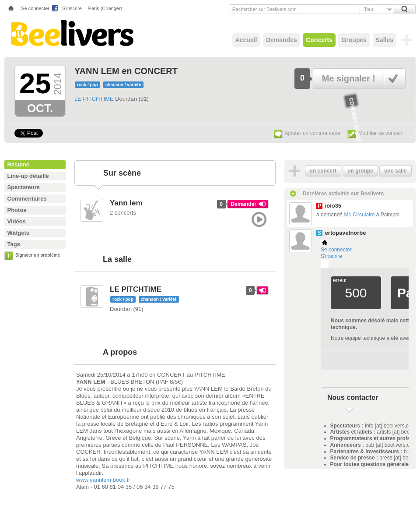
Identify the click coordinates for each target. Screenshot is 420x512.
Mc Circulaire (359, 215)
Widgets (18, 233)
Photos (17, 210)
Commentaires (27, 199)
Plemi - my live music (325, 264)
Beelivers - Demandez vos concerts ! (71, 33)
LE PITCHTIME (94, 99)
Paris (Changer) (105, 8)
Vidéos (17, 221)
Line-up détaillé (28, 176)
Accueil (246, 40)
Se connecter (35, 8)
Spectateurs (24, 187)
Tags (14, 244)
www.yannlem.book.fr (103, 480)
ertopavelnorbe (346, 233)
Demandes (282, 40)
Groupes (354, 40)
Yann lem (126, 203)
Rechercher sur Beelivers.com (264, 9)
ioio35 (333, 206)
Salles (385, 40)
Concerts (319, 40)
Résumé (19, 164)
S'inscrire (72, 8)
